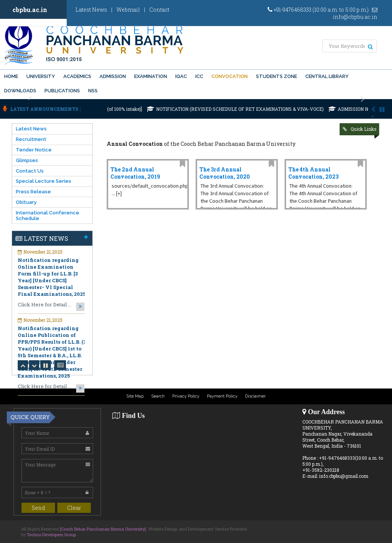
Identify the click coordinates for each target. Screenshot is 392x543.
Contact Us (30, 171)
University (41, 76)
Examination (151, 76)
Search (158, 396)
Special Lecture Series (44, 181)
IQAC (181, 76)
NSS (93, 91)
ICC (199, 76)
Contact (159, 10)
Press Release (33, 192)
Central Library (327, 76)
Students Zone (276, 76)
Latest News (91, 10)
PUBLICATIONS (62, 91)
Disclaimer (255, 396)
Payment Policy (222, 396)
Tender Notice (34, 150)
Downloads (20, 91)
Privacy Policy (186, 396)
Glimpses (27, 160)
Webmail (128, 10)
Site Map (135, 396)
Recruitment (31, 139)
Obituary (26, 202)
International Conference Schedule (47, 216)
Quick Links (364, 129)
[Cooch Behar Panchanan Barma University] (103, 529)
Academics (77, 76)
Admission (113, 76)
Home (11, 76)
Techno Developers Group (51, 535)
